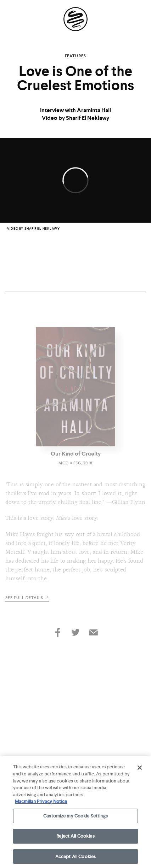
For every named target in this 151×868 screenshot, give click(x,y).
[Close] (140, 769)
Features (75, 56)
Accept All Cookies (75, 858)
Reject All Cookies (75, 837)
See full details (27, 598)
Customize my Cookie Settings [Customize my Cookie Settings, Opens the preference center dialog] (75, 817)
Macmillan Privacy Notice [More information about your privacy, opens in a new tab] (41, 803)
